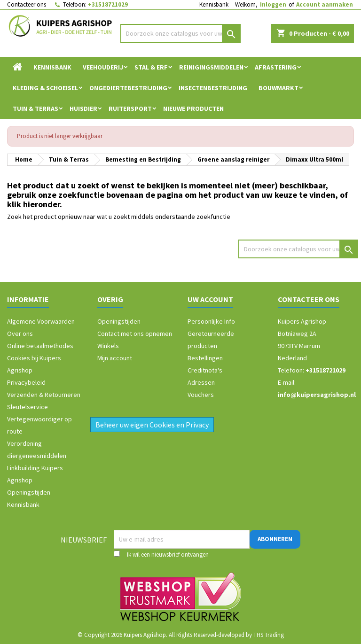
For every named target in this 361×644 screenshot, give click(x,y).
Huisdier (83, 109)
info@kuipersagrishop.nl (317, 395)
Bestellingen (205, 358)
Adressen (201, 382)
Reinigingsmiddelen (211, 67)
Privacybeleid (26, 382)
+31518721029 (108, 4)
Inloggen (273, 4)
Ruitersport (130, 109)
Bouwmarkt (279, 88)
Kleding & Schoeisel (45, 88)
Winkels (108, 346)
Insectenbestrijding (213, 88)
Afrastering (276, 67)
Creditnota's (205, 370)
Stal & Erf (151, 67)
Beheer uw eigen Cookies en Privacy (152, 425)
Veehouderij (103, 67)
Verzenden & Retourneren (44, 395)
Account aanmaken (325, 4)
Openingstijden (29, 492)
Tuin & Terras (35, 109)
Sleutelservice (27, 407)
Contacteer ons (27, 4)
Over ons (20, 334)
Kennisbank (214, 4)
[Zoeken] (180, 33)
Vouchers (201, 395)
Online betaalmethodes (40, 346)
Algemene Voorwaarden (41, 321)
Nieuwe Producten (193, 109)
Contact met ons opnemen (135, 334)
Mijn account (115, 358)
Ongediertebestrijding (128, 88)
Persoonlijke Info (211, 321)
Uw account (210, 299)
